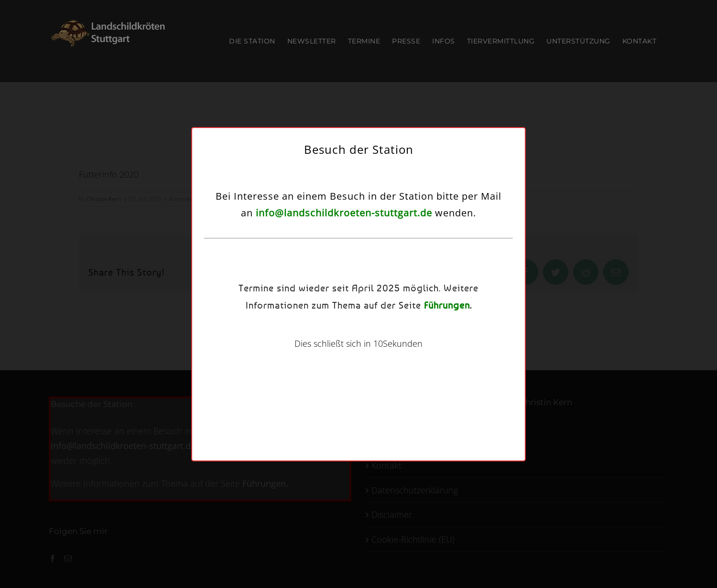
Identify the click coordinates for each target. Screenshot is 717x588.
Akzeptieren (277, 332)
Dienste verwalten (271, 306)
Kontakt (414, 356)
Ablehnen (352, 332)
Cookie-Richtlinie (315, 356)
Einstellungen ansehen (433, 332)
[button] (470, 232)
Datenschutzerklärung (370, 356)
